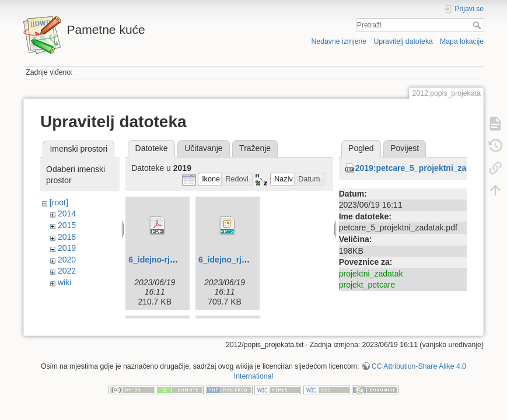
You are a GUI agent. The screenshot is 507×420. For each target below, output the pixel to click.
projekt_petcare (367, 285)
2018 (67, 237)
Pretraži (478, 25)
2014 (67, 213)
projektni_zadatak (371, 274)
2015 (67, 225)
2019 (67, 248)
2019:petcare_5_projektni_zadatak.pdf (429, 168)
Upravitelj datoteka (403, 41)
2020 (67, 260)
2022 (67, 271)
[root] (59, 202)
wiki (64, 282)
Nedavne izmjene (339, 41)
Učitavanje (203, 148)
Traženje (255, 148)
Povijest (405, 148)
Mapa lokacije (462, 41)
